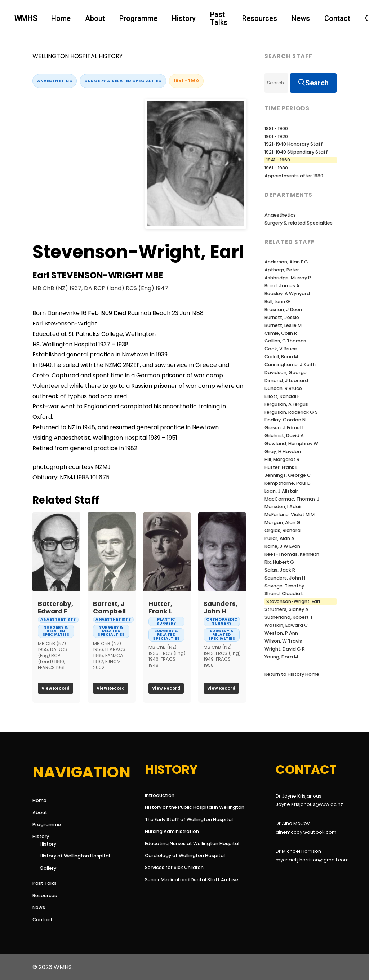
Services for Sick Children (174, 867)
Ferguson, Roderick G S (291, 412)
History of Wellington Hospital (75, 856)
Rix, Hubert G (279, 562)
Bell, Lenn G (277, 301)
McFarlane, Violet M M (290, 515)
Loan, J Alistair (281, 491)
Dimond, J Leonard (286, 380)
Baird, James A (282, 286)
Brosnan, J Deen (283, 309)
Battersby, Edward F (55, 607)
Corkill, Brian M (281, 357)
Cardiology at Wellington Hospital (175, 855)
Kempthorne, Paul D (288, 483)
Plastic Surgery (166, 621)
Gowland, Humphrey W (291, 444)
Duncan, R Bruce (283, 388)
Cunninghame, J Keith (290, 365)
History (41, 836)
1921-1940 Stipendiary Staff (296, 152)
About (40, 813)
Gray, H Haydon (283, 451)
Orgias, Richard (283, 530)
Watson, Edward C (286, 625)
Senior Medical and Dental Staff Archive (175, 880)
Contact (43, 920)
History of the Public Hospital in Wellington (175, 807)
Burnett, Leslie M (283, 325)
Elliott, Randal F (282, 396)
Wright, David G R (285, 649)
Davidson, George (286, 373)
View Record (55, 688)
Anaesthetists (58, 619)
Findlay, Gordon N (285, 420)
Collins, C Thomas (285, 341)
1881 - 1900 (276, 128)
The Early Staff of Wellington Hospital (175, 819)
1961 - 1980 (276, 168)
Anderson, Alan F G (286, 262)
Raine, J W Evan (282, 546)
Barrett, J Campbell (109, 607)
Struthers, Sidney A (286, 609)
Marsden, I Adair (283, 507)
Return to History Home (292, 674)
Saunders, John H (221, 607)
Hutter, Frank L (160, 607)
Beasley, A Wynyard (287, 294)
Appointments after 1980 (294, 176)
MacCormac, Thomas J (292, 499)
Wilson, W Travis (283, 641)
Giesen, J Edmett (284, 428)
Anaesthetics (55, 81)
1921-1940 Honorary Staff (294, 144)
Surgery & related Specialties (123, 81)
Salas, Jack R (280, 570)
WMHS (26, 18)
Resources (45, 895)
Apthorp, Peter (282, 270)
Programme (47, 824)
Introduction (160, 795)
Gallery (48, 868)
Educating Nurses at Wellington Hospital (175, 844)
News (39, 907)
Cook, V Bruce (281, 349)
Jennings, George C (288, 475)
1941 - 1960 (186, 81)
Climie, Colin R (281, 333)
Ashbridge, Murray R (288, 278)
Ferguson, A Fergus (286, 404)
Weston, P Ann (281, 633)
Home (39, 800)
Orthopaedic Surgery (222, 621)
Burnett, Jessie (282, 317)
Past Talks (45, 883)
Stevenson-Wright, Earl (293, 601)
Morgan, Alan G (283, 522)
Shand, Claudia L (284, 593)
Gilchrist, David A (284, 436)
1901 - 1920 (276, 136)
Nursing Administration (172, 831)
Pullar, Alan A (279, 538)
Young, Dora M (281, 657)
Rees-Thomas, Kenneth (292, 554)
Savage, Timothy (284, 586)
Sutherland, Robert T (289, 617)
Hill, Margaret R (282, 459)
